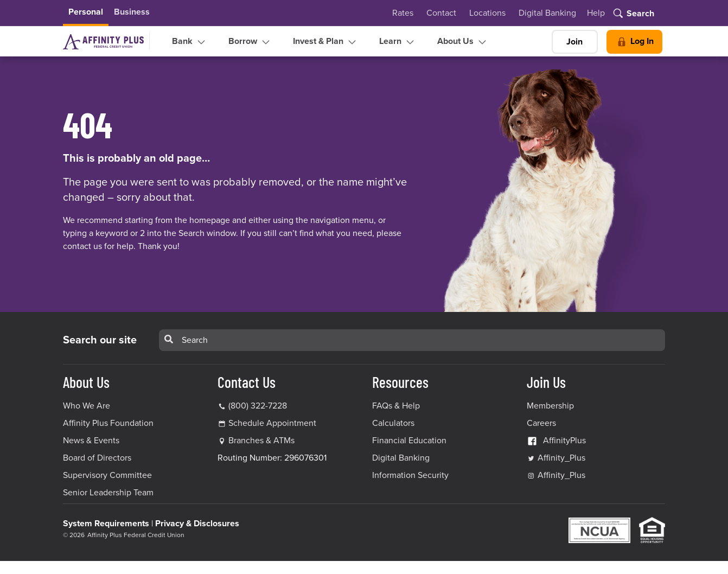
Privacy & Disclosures (197, 524)
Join (574, 42)
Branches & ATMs (261, 441)
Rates (403, 13)
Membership (550, 406)
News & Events (91, 441)
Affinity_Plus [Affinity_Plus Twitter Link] (556, 458)
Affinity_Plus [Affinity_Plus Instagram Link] (556, 475)
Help (596, 13)
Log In (634, 42)
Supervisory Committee (107, 475)
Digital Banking (547, 13)
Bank (190, 42)
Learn (398, 42)
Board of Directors (97, 458)
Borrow (250, 42)
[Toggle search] (633, 14)
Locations (487, 13)
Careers (541, 423)
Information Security (410, 475)
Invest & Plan (326, 42)
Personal (86, 12)
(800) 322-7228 (252, 406)
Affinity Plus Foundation (108, 423)
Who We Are (87, 406)
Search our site (100, 340)
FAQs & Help (396, 406)
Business (132, 12)
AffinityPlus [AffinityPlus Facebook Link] (556, 441)
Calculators (393, 423)
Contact (441, 13)
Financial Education (409, 441)
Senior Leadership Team (108, 493)
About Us (463, 42)
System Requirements (106, 524)
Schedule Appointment (272, 423)
